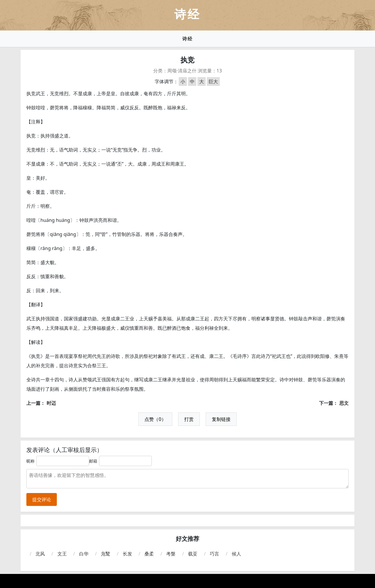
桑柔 (149, 554)
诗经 (187, 39)
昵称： (33, 461)
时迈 (51, 403)
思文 (344, 403)
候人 (236, 554)
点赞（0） (155, 419)
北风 (40, 554)
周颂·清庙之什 (182, 71)
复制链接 (221, 419)
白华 (84, 554)
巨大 (213, 81)
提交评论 (42, 499)
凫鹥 (105, 554)
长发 (127, 554)
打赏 (189, 419)
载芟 (193, 554)
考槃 (171, 554)
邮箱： (95, 461)
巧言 (214, 554)
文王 (62, 554)
